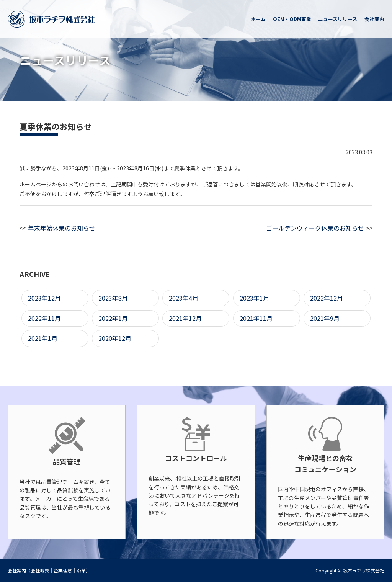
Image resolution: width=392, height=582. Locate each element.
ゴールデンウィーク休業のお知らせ (315, 228)
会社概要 (40, 570)
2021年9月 (325, 318)
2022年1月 (113, 318)
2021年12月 (185, 318)
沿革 (81, 570)
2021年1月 (43, 338)
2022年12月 (327, 298)
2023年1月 (254, 298)
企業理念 (63, 570)
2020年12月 (115, 338)
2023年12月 (44, 298)
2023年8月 (113, 298)
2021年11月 (256, 318)
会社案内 (17, 570)
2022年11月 (44, 318)
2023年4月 (184, 298)
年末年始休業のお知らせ (62, 228)
